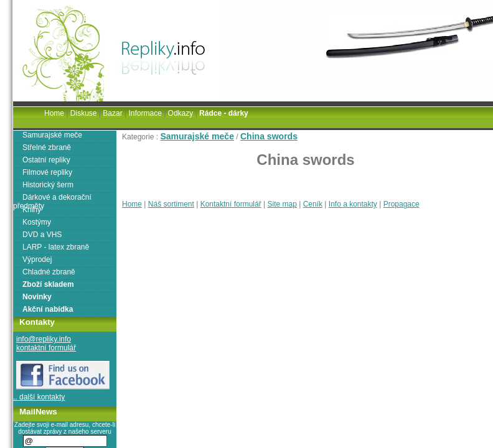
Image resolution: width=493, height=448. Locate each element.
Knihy (32, 210)
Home (132, 204)
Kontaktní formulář (231, 204)
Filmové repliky (47, 172)
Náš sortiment (171, 204)
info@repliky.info (44, 339)
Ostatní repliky (46, 160)
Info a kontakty (353, 204)
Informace (145, 113)
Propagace (401, 204)
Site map (282, 204)
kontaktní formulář (46, 348)
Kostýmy (37, 222)
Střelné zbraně (47, 147)
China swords (269, 136)
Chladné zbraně (49, 272)
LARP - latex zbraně (56, 247)
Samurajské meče (197, 136)
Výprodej (37, 259)
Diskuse (84, 113)
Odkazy (181, 113)
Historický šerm (48, 185)
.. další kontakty (39, 397)
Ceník (313, 204)
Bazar (112, 113)
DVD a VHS (42, 235)
